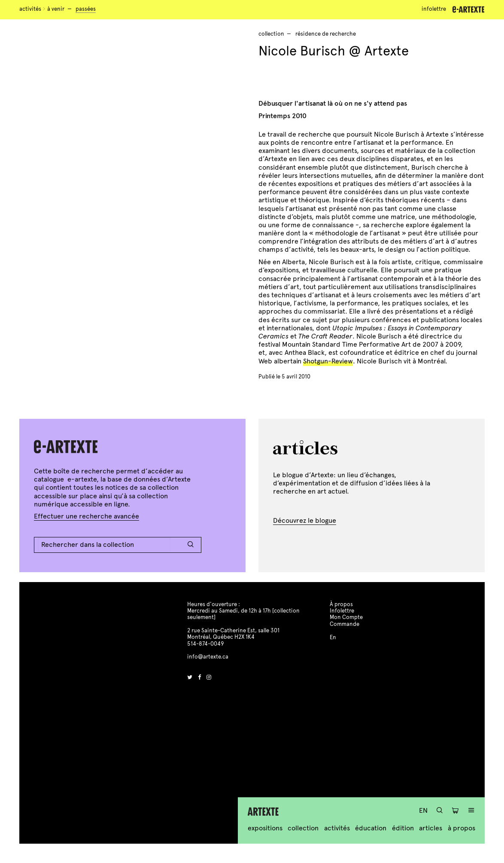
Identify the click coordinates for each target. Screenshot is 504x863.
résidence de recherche (326, 34)
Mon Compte (346, 617)
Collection (303, 828)
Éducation (371, 828)
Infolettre (434, 9)
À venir (56, 9)
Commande (345, 624)
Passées (86, 9)
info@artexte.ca (208, 657)
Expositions (265, 828)
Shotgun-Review (328, 361)
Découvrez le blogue (305, 520)
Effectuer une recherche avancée (87, 516)
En (423, 810)
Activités (30, 9)
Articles (431, 828)
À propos (461, 828)
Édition (403, 828)
